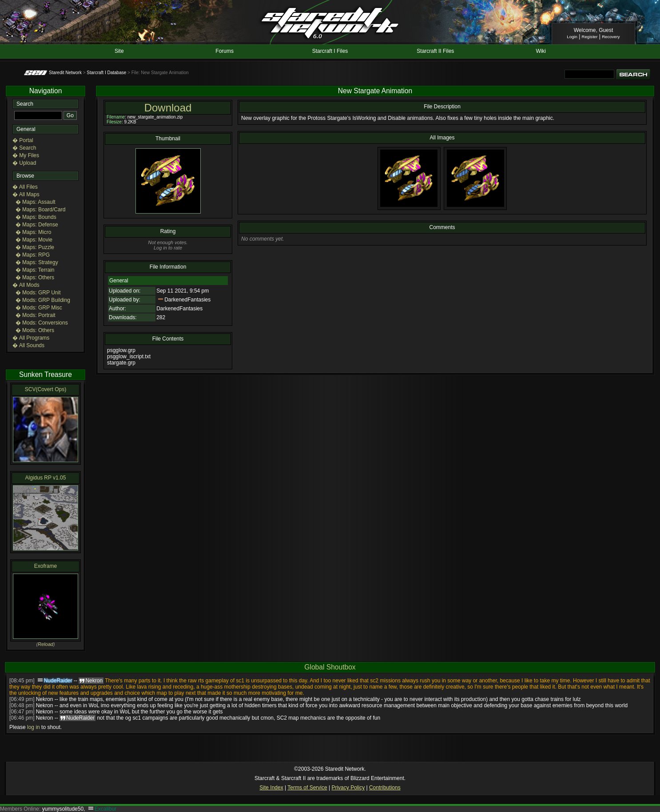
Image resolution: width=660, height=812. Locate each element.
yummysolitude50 (63, 809)
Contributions (385, 788)
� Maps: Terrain (35, 270)
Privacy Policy (348, 788)
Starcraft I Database (106, 73)
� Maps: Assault (36, 202)
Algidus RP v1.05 (46, 478)
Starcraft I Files (330, 51)
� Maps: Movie (34, 240)
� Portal (23, 140)
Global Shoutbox (330, 667)
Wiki (541, 51)
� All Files (25, 187)
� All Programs (31, 338)
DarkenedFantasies (187, 300)
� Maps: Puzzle (35, 247)
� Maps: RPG (33, 255)
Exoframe (46, 566)
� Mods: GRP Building (43, 300)
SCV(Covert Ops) (46, 389)
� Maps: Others (35, 277)
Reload (46, 644)
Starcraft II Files (435, 51)
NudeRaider (58, 681)
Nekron (45, 699)
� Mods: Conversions (42, 323)
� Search (24, 148)
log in (34, 727)
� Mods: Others (35, 330)
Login (572, 37)
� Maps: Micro (34, 232)
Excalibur (105, 809)
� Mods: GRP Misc (39, 308)
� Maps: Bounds (36, 217)
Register (590, 37)
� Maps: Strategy (37, 262)
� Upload (24, 163)
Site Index (271, 788)
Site (119, 51)
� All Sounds (28, 345)
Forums (225, 51)
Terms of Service (307, 788)
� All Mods (26, 285)
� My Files (26, 155)
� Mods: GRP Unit (38, 293)
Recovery (611, 37)
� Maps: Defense (37, 225)
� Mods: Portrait (36, 315)
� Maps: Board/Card (41, 210)
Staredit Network (65, 73)
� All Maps (26, 194)
